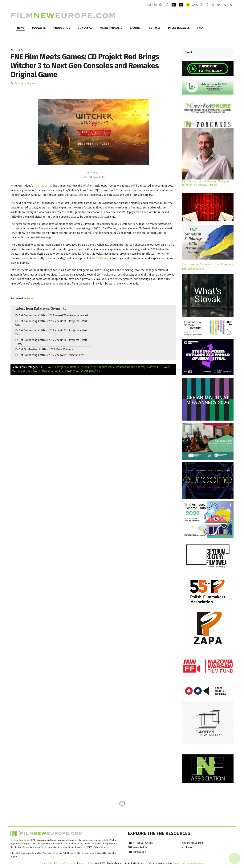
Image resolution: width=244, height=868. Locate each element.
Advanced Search (192, 843)
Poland (31, 299)
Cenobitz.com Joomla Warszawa (188, 863)
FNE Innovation (137, 852)
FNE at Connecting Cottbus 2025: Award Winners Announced (51, 315)
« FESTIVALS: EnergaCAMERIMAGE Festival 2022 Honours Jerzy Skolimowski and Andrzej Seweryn (98, 367)
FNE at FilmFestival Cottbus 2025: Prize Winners (44, 349)
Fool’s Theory (100, 258)
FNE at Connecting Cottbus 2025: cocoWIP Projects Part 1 (50, 355)
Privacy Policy (47, 863)
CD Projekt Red (43, 186)
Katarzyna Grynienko (27, 83)
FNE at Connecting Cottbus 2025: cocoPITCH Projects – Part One (51, 323)
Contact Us (71, 863)
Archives (187, 848)
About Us (83, 863)
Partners (60, 863)
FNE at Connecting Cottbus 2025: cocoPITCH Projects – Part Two (51, 332)
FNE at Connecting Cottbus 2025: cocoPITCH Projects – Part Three (51, 342)
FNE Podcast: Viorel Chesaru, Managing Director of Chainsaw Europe (206, 183)
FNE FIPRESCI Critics (140, 843)
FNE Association (137, 848)
